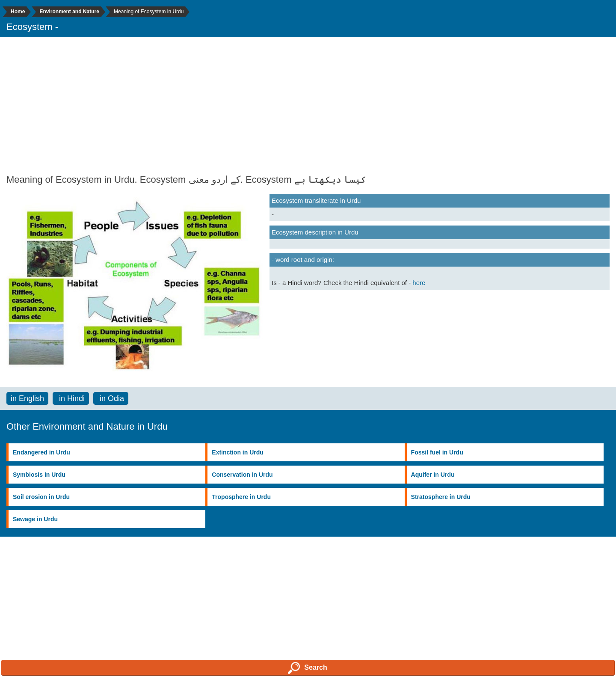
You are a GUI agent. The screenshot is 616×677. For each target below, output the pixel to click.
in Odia (111, 398)
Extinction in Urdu (238, 452)
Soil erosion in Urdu (41, 497)
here (419, 283)
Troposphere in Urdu (241, 497)
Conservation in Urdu (242, 475)
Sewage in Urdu (35, 519)
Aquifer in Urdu (433, 475)
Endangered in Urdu (41, 452)
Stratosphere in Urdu (441, 497)
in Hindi (71, 398)
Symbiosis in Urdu (39, 475)
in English (27, 398)
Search (307, 668)
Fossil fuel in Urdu (437, 452)
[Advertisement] (308, 106)
